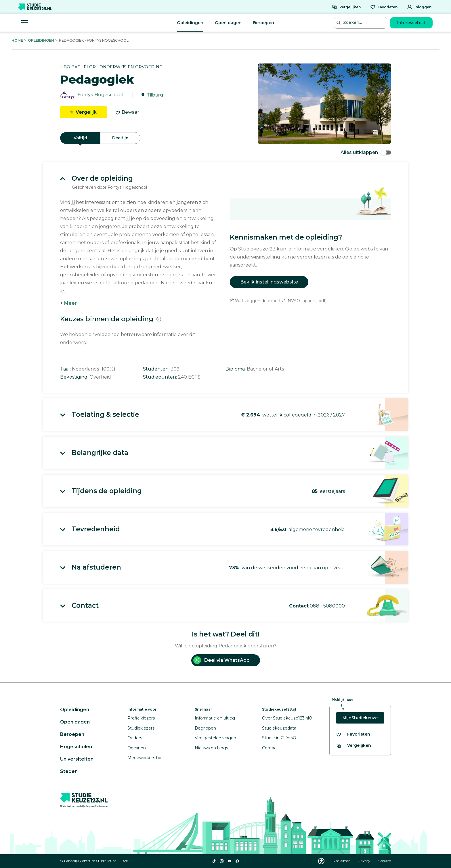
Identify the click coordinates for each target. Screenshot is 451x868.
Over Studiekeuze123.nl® (287, 718)
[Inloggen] (419, 7)
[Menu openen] (24, 23)
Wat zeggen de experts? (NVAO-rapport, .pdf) (278, 301)
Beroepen (264, 23)
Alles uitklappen (366, 152)
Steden (69, 771)
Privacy (365, 861)
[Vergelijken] (346, 7)
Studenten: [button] (157, 369)
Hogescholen (76, 747)
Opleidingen (190, 23)
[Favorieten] (384, 7)
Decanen (137, 748)
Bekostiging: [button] (75, 377)
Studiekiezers (141, 728)
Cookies (385, 861)
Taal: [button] (66, 369)
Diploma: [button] (236, 369)
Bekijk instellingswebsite (269, 282)
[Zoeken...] (361, 23)
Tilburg (155, 95)
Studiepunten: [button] (160, 377)
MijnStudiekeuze (360, 718)
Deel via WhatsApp (221, 660)
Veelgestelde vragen (215, 738)
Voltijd (80, 138)
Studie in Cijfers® (279, 738)
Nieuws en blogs (211, 748)
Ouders (135, 738)
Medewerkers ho (144, 758)
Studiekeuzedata (279, 728)
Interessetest (411, 23)
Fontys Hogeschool (100, 95)
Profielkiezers (141, 718)
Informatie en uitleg (215, 718)
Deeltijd (120, 138)
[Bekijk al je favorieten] (353, 734)
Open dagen (228, 23)
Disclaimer (342, 861)
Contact (270, 748)
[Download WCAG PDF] (321, 861)
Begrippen (205, 728)
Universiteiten (77, 759)
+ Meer (68, 303)
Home (17, 40)
